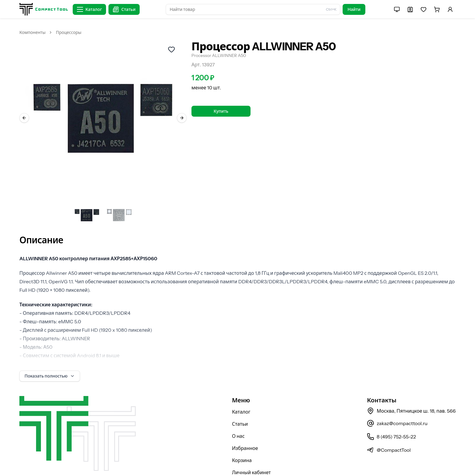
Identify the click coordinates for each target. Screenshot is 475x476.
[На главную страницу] (44, 9)
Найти (354, 9)
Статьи (240, 408)
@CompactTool (389, 434)
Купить (221, 111)
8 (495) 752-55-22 (391, 421)
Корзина (242, 444)
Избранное (245, 432)
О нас (238, 420)
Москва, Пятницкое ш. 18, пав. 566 (411, 395)
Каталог (241, 396)
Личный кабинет (251, 457)
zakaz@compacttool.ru (397, 408)
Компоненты (32, 32)
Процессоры (68, 32)
